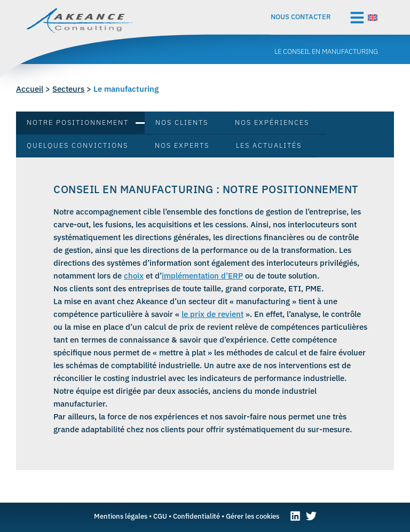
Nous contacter (301, 17)
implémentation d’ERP (202, 276)
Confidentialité (196, 516)
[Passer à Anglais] (373, 17)
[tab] (80, 123)
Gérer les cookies (253, 516)
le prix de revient (212, 314)
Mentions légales (121, 516)
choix (134, 276)
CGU (160, 516)
